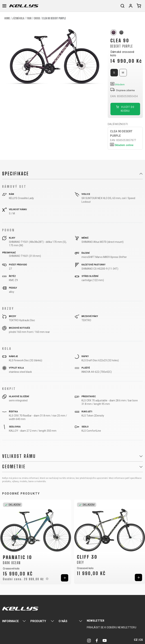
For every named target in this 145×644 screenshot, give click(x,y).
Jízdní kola (18, 18)
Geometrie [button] (14, 467)
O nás (63, 621)
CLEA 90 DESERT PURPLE (126, 138)
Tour (29, 18)
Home (7, 18)
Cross (37, 18)
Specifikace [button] (16, 174)
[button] (4, 541)
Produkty (38, 621)
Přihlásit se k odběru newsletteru (112, 627)
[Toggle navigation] (4, 6)
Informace (10, 621)
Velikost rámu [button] (19, 456)
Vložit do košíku (125, 109)
